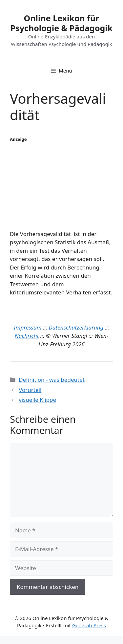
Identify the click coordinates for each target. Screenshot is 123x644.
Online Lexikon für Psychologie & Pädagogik (62, 23)
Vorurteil (30, 390)
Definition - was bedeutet (52, 380)
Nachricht (27, 336)
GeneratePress (89, 625)
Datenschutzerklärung (76, 327)
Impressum (28, 327)
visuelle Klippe (37, 400)
